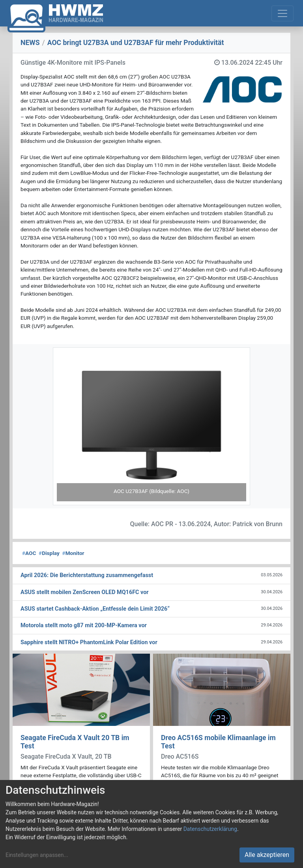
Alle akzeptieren (267, 855)
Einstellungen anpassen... (37, 855)
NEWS (30, 43)
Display (49, 553)
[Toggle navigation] (282, 13)
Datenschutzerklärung (210, 829)
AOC (29, 553)
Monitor (73, 553)
